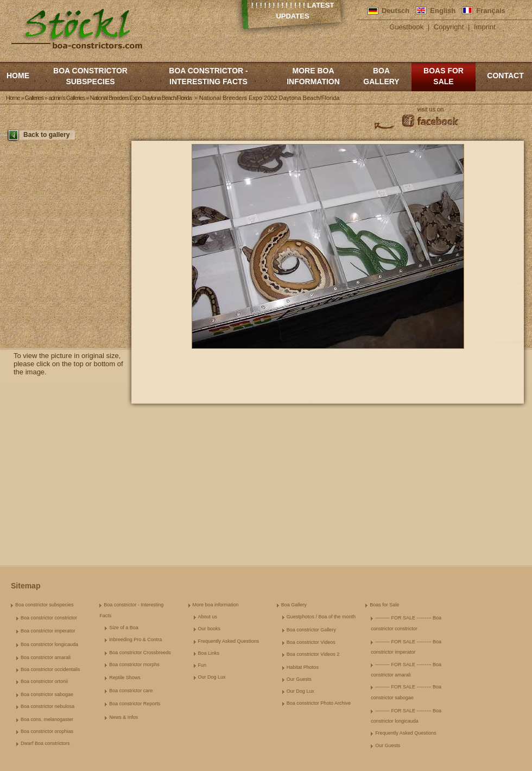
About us (208, 617)
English (443, 11)
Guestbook (406, 27)
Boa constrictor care (131, 691)
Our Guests (299, 679)
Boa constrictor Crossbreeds (140, 653)
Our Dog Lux (212, 677)
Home (18, 76)
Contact (505, 76)
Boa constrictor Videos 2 (313, 654)
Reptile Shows (125, 678)
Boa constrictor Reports (135, 704)
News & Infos (123, 717)
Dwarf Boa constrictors (45, 743)
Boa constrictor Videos (311, 642)
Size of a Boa (124, 628)
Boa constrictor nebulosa (47, 706)
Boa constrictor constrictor (49, 618)
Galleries (34, 98)
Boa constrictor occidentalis (50, 669)
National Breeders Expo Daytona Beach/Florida (140, 98)
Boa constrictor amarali (46, 657)
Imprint (485, 27)
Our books (210, 629)
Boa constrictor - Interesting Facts (208, 76)
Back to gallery (46, 135)
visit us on (431, 109)
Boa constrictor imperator (48, 631)
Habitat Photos (303, 667)
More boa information (313, 76)
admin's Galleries (66, 98)
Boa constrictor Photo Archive (319, 703)
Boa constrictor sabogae (47, 694)
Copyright (449, 27)
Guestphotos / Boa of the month (321, 617)
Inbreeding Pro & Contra (135, 640)
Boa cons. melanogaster (47, 719)
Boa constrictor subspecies (90, 76)
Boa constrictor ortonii (44, 681)
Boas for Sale (444, 76)
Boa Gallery (381, 76)
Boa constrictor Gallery (311, 630)
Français (490, 11)
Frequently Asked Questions (229, 641)
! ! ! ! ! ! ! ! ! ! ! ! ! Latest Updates (293, 11)
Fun (202, 665)
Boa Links (209, 653)
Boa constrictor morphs (134, 665)
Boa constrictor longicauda (49, 644)
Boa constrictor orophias (47, 731)
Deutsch (395, 11)
